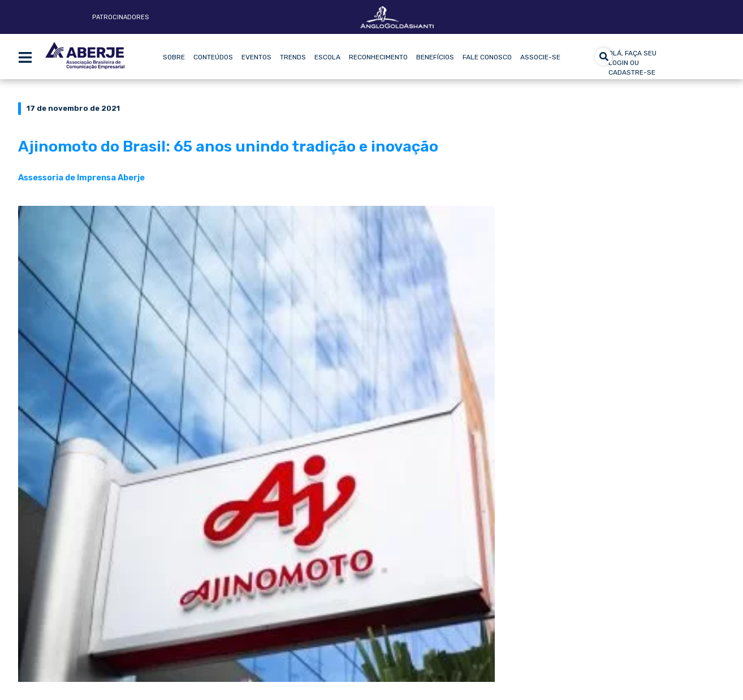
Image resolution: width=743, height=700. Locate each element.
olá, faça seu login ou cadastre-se (632, 63)
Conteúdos (213, 57)
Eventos (256, 57)
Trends (293, 57)
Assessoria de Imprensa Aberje (81, 178)
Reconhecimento (378, 57)
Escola (327, 57)
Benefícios (435, 57)
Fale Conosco (487, 57)
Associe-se (540, 57)
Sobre (174, 57)
